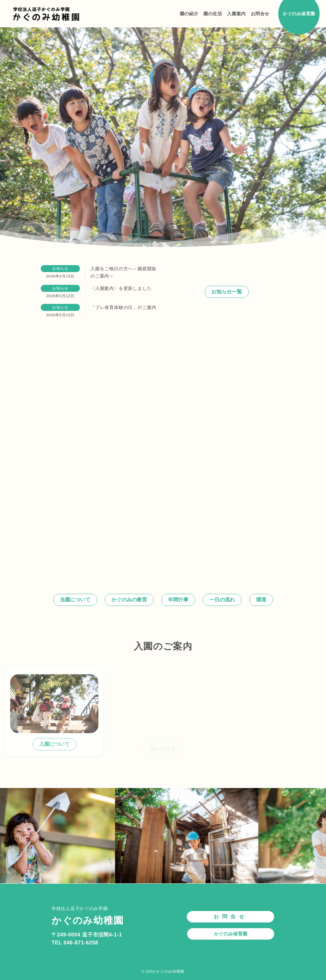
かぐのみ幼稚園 (170, 971)
